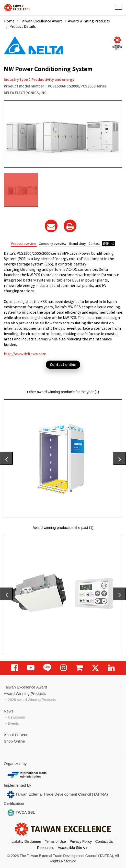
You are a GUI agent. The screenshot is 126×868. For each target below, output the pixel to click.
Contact (94, 243)
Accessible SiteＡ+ (73, 848)
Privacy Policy (81, 841)
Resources (46, 848)
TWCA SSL (21, 813)
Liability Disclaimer (26, 841)
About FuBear (16, 735)
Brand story (77, 243)
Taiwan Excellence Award (41, 21)
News (9, 711)
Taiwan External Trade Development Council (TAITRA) (57, 795)
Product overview (24, 243)
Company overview (53, 243)
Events (13, 723)
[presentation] (6, 458)
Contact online (63, 364)
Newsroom (16, 717)
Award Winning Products (89, 21)
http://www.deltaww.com (25, 354)
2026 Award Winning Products (32, 700)
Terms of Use (55, 841)
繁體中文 (109, 243)
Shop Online (14, 741)
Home (9, 21)
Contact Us (104, 841)
